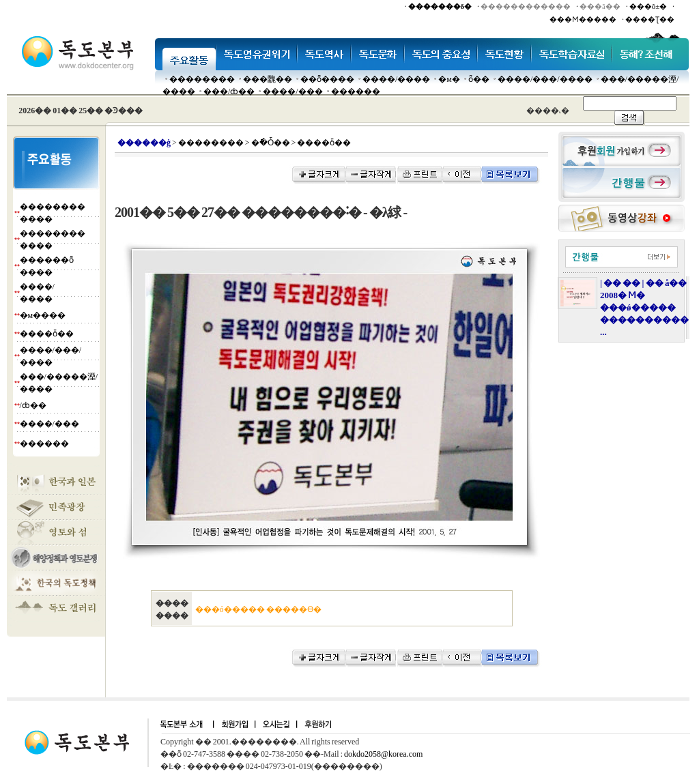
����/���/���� (545, 79)
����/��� (293, 91)
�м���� (43, 315)
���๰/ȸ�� (229, 91)
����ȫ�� (47, 334)
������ (356, 91)
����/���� (396, 79)
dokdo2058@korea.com (383, 754)
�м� (449, 79)
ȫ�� (479, 79)
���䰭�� (268, 79)
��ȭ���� (327, 79)
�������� (202, 79)
